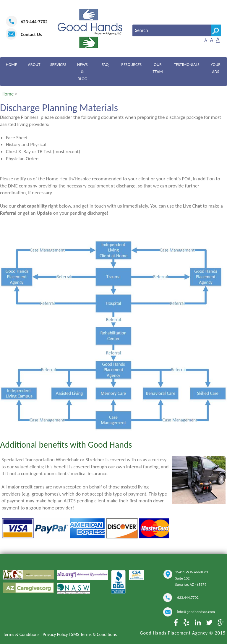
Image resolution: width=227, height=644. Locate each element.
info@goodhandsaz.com (196, 612)
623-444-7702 (34, 22)
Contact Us (31, 34)
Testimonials (187, 64)
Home (11, 64)
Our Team (158, 68)
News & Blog (82, 72)
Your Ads (216, 68)
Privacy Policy (55, 634)
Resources (131, 64)
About (34, 64)
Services (58, 64)
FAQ (105, 64)
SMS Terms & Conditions (94, 634)
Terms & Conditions (21, 634)
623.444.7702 (188, 597)
